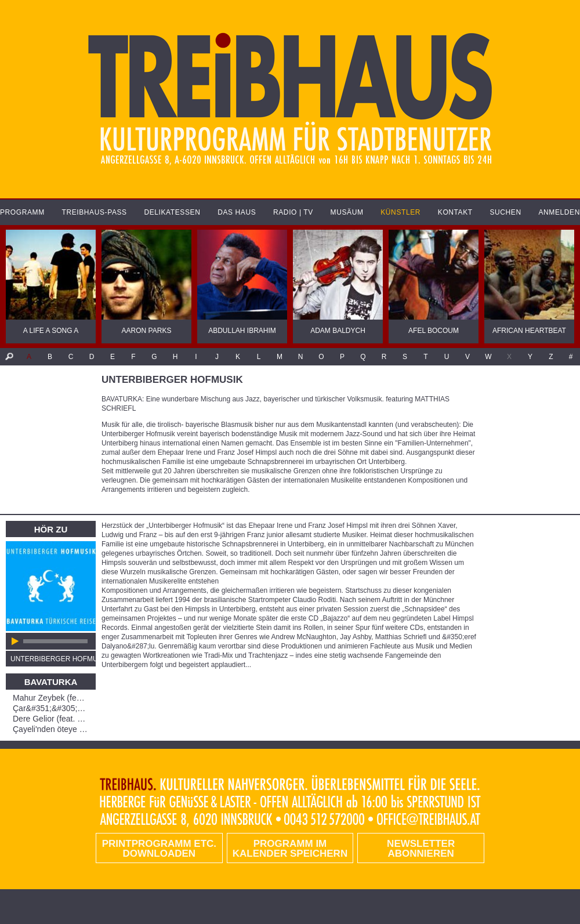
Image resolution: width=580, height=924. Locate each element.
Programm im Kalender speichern (290, 849)
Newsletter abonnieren (421, 849)
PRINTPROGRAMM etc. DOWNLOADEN (159, 849)
